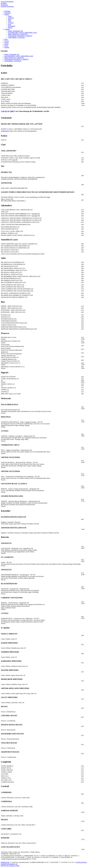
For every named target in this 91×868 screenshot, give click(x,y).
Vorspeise (11, 23)
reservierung (10, 6)
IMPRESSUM (5, 862)
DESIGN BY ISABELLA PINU (10, 866)
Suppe (10, 16)
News (6, 39)
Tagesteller (8, 13)
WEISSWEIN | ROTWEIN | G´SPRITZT (20, 36)
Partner (6, 44)
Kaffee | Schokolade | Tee (15, 31)
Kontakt (7, 47)
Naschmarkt (4, 5)
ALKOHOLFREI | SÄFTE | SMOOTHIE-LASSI (22, 33)
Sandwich (11, 18)
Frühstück (7, 11)
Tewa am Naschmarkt (7, 2)
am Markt (4, 3)
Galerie (7, 42)
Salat (9, 24)
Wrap (10, 21)
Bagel (10, 19)
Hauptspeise (12, 26)
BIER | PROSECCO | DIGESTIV (18, 34)
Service (7, 41)
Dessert (10, 28)
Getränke (7, 29)
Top (87, 864)
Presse (6, 46)
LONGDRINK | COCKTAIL (16, 38)
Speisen (7, 14)
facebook (3, 6)
